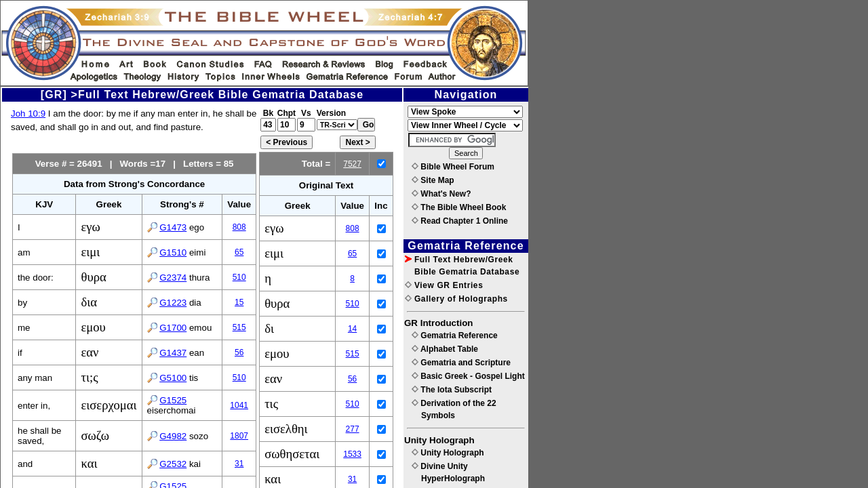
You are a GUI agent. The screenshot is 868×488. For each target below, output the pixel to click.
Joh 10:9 (28, 114)
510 (239, 277)
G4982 (173, 436)
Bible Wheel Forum (453, 167)
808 (239, 227)
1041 (239, 405)
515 (239, 327)
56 (239, 352)
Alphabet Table (445, 349)
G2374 (173, 278)
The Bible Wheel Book (459, 207)
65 (239, 252)
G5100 (173, 378)
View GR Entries (444, 285)
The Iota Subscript (452, 390)
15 (239, 302)
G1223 (173, 303)
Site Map (433, 180)
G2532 (173, 464)
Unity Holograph (448, 453)
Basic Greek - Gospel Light (468, 376)
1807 (239, 436)
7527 (352, 164)
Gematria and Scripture (461, 363)
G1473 (173, 227)
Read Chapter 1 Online (460, 221)
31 (239, 464)
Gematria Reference (455, 335)
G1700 (173, 328)
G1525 (173, 400)
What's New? (441, 194)
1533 (352, 454)
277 (353, 429)
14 (352, 329)
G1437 (173, 353)
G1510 (173, 252)
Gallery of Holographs (456, 299)
